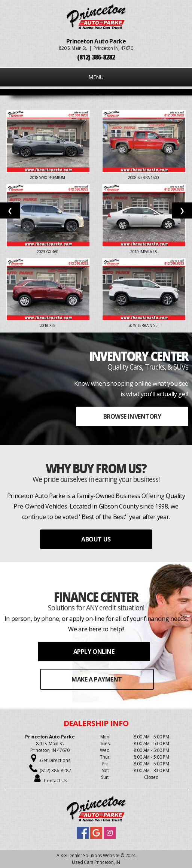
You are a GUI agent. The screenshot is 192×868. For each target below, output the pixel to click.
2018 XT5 (48, 325)
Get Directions (55, 760)
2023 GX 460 (48, 252)
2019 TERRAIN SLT (144, 325)
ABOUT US (96, 539)
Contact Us (55, 781)
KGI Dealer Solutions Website (90, 855)
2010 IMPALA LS (144, 252)
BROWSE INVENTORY (132, 416)
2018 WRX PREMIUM (48, 177)
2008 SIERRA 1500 (144, 177)
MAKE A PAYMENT (97, 679)
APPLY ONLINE (94, 652)
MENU (96, 77)
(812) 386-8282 (55, 770)
